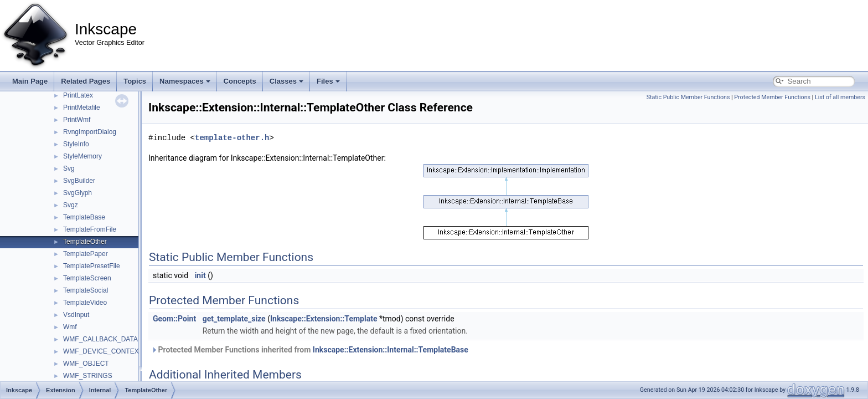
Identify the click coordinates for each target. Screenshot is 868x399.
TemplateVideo (85, 303)
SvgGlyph (77, 193)
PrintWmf (77, 120)
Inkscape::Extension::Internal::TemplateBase (391, 350)
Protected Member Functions (772, 97)
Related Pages (86, 81)
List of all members (840, 97)
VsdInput (76, 315)
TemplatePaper (86, 254)
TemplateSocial (86, 290)
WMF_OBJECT (86, 364)
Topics (135, 81)
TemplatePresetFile (92, 266)
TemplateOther (85, 242)
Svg (69, 168)
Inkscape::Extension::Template (324, 319)
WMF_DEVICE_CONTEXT (103, 351)
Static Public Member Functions (688, 97)
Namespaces (185, 81)
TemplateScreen (87, 278)
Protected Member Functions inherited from (310, 350)
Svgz (71, 205)
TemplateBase (84, 217)
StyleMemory (82, 156)
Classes (286, 81)
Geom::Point (174, 319)
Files (328, 81)
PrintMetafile (82, 108)
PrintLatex (78, 95)
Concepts (240, 81)
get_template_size (234, 319)
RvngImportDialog (90, 132)
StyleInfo (76, 144)
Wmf (70, 327)
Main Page (30, 81)
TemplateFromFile (90, 229)
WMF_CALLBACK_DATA (100, 339)
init (200, 275)
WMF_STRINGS (88, 376)
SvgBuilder (79, 181)
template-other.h (232, 138)
